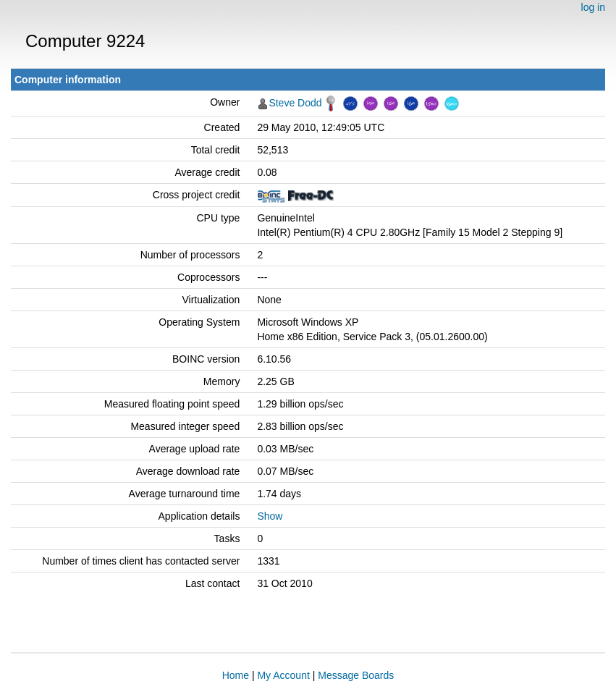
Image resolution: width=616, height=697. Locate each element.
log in (593, 7)
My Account (283, 675)
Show (270, 516)
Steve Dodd (295, 103)
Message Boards (356, 675)
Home (236, 675)
